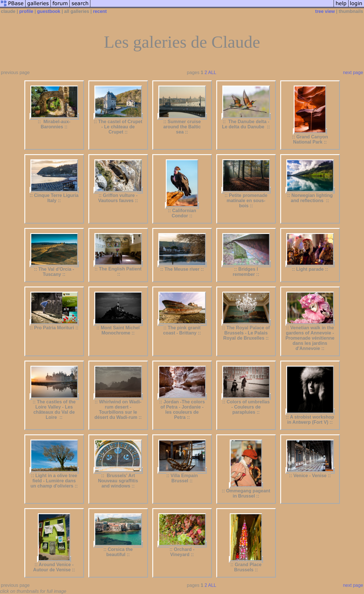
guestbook (49, 11)
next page (353, 72)
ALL (212, 72)
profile (26, 11)
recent (100, 11)
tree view (325, 11)
